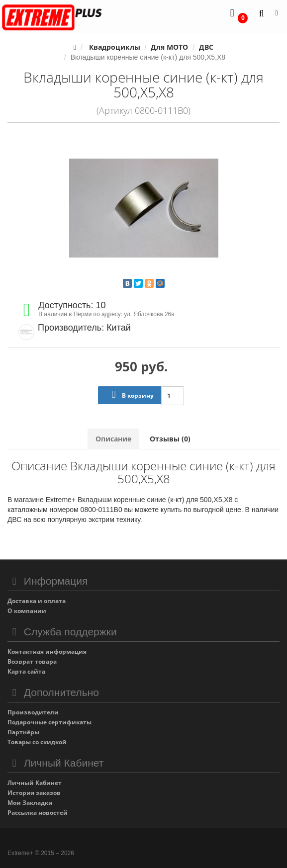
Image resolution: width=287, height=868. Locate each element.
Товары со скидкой (37, 742)
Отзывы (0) (170, 439)
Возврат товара (32, 661)
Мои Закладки (30, 803)
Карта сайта (26, 671)
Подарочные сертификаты (49, 722)
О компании (27, 611)
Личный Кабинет (35, 783)
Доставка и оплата (37, 601)
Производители (33, 712)
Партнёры (23, 732)
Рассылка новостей (38, 813)
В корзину (130, 394)
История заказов (34, 793)
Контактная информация (47, 651)
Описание (113, 439)
